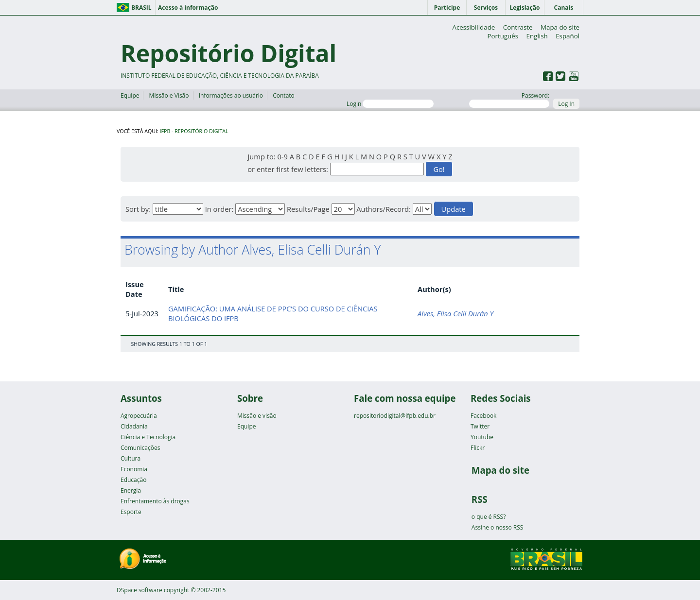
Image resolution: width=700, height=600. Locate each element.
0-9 (282, 156)
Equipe (130, 95)
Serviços (486, 8)
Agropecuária (139, 416)
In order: (219, 209)
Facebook (483, 416)
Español (568, 36)
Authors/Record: (384, 209)
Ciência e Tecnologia (148, 437)
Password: (509, 100)
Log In (566, 104)
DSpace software (140, 590)
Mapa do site (560, 27)
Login (390, 104)
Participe (447, 8)
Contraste (518, 27)
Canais (564, 8)
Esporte (131, 512)
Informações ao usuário (231, 95)
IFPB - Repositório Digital (194, 131)
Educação (133, 480)
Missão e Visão (169, 95)
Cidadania (134, 426)
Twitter (480, 426)
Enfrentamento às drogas (155, 501)
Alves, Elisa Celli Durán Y (455, 313)
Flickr (478, 448)
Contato (284, 95)
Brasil (141, 8)
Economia (134, 469)
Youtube (482, 437)
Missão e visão (257, 416)
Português (503, 36)
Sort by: (138, 209)
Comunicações (140, 448)
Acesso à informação (188, 8)
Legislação (525, 8)
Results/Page (308, 209)
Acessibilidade (473, 27)
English (537, 36)
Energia (131, 490)
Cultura (131, 458)
